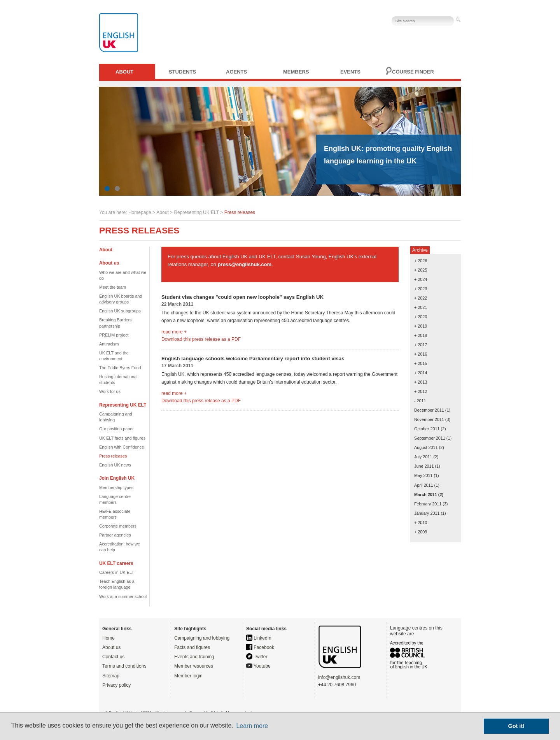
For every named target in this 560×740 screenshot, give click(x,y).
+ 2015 (421, 363)
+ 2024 (421, 279)
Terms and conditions (124, 666)
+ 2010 (421, 523)
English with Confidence (122, 447)
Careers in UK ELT (117, 572)
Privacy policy (116, 685)
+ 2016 (421, 354)
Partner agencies (115, 535)
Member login (188, 676)
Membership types (116, 487)
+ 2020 (421, 317)
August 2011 (426, 447)
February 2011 (428, 504)
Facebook (260, 647)
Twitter (257, 657)
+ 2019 (421, 326)
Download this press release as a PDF (201, 339)
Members (296, 72)
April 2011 (424, 485)
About (124, 72)
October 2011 (427, 429)
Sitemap (111, 676)
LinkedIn (259, 638)
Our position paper (116, 429)
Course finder (413, 72)
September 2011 (430, 438)
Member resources (194, 666)
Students (182, 72)
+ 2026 (421, 261)
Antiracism (109, 344)
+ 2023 (421, 289)
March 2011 (426, 495)
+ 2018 (421, 335)
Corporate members (118, 526)
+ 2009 (421, 532)
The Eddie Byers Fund (120, 368)
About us (111, 647)
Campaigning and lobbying (202, 638)
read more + (174, 332)
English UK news (115, 465)
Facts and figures (192, 647)
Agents (236, 72)
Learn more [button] (252, 726)
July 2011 (423, 457)
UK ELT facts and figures (122, 438)
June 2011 (424, 466)
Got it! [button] (516, 726)
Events (350, 72)
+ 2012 (421, 391)
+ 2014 (421, 373)
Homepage (140, 212)
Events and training (194, 657)
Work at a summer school (123, 596)
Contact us (113, 657)
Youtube (258, 666)
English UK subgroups (120, 311)
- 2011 (420, 401)
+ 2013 (421, 382)
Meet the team (113, 287)
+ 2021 (421, 307)
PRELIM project (114, 335)
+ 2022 (421, 298)
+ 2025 (421, 270)
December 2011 (429, 410)
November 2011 (429, 419)
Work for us (110, 391)
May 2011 (423, 475)
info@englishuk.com (339, 677)
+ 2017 (421, 345)
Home (108, 638)
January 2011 (427, 513)
